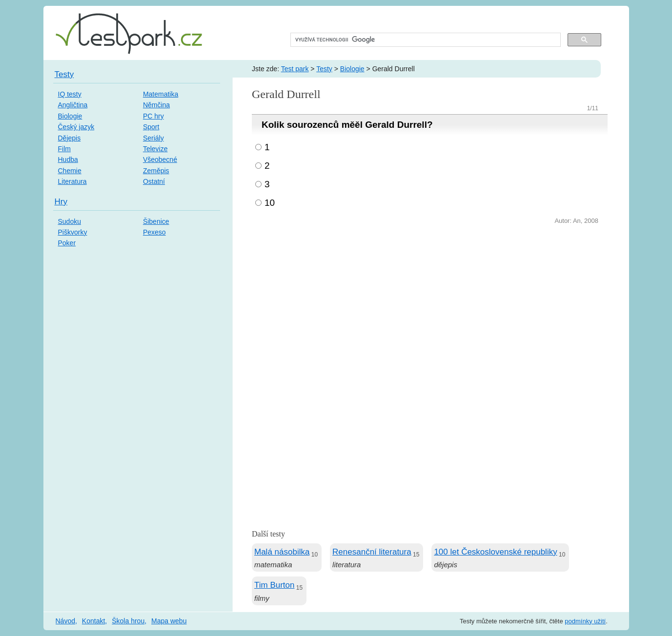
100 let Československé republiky (495, 552)
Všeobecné (160, 159)
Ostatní (154, 181)
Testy (324, 69)
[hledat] (425, 40)
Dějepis (70, 138)
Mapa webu (169, 621)
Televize (155, 149)
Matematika (161, 94)
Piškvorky (73, 232)
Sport (151, 127)
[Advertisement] (430, 300)
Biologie (352, 69)
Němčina (156, 105)
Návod (65, 621)
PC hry (153, 116)
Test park (295, 69)
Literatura (72, 181)
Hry (61, 202)
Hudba (68, 159)
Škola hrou (128, 621)
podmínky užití (585, 621)
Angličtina (73, 105)
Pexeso (154, 232)
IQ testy (70, 94)
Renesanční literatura (372, 552)
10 (270, 203)
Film (64, 149)
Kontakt (93, 621)
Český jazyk (76, 127)
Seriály (153, 138)
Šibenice (156, 221)
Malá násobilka (282, 552)
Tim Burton (275, 585)
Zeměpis (156, 171)
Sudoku (70, 221)
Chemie (70, 171)
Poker (67, 243)
